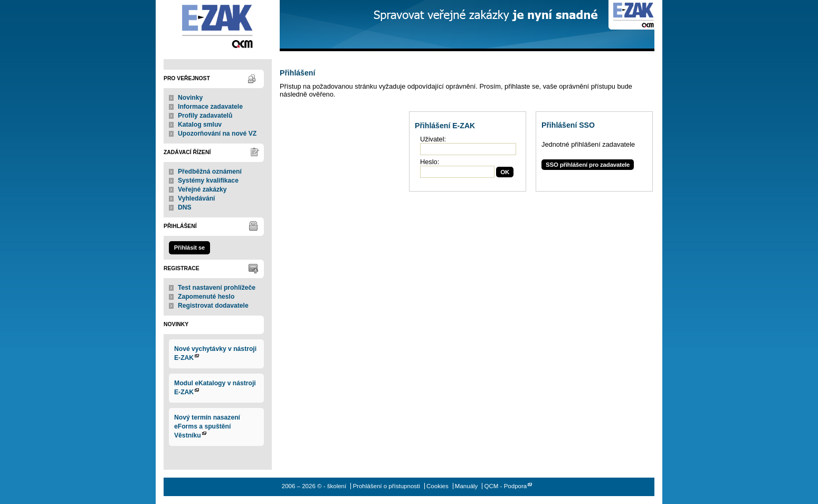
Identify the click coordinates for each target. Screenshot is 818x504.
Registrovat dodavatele (213, 306)
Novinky (190, 98)
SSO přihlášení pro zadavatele (588, 165)
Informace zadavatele (210, 107)
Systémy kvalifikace (208, 180)
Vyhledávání (197, 198)
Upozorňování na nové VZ (217, 134)
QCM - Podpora (506, 486)
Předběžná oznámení (210, 172)
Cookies (437, 486)
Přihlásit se (189, 248)
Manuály (467, 486)
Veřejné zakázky (202, 189)
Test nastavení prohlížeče (217, 288)
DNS (185, 207)
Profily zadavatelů (205, 116)
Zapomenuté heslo (206, 297)
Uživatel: (433, 139)
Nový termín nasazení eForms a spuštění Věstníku (207, 426)
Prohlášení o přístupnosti (386, 486)
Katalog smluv (200, 125)
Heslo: (430, 162)
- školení (218, 26)
